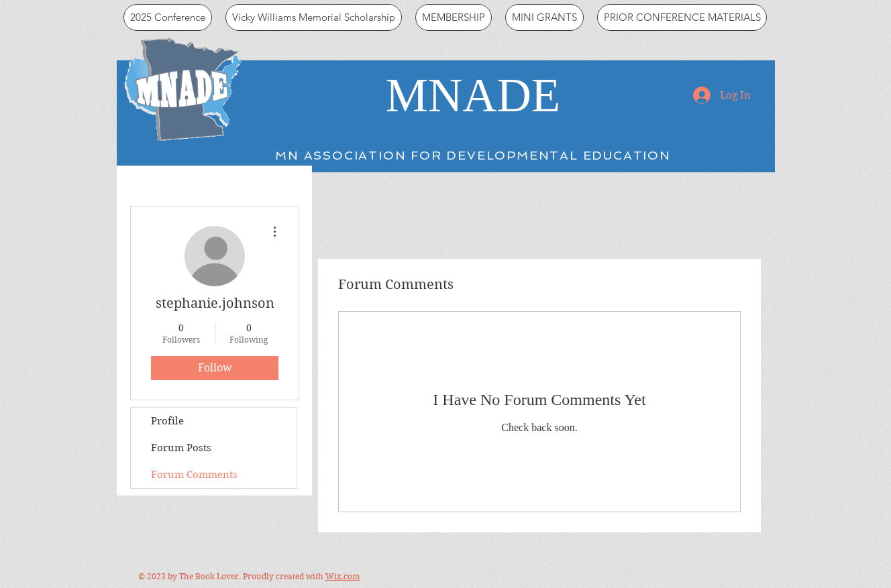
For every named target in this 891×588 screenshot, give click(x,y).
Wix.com (343, 576)
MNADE (473, 95)
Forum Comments (194, 475)
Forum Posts (181, 448)
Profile (167, 421)
